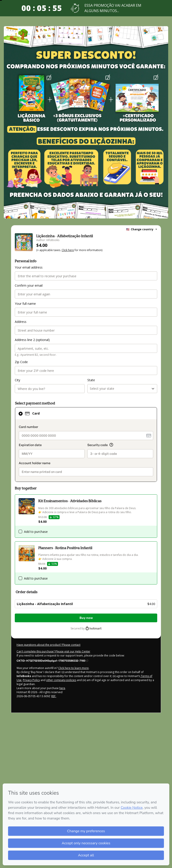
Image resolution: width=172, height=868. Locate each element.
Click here (68, 250)
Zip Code (21, 362)
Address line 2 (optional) (32, 340)
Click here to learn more (73, 668)
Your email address (29, 267)
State (91, 380)
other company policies (61, 680)
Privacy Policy (31, 680)
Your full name (25, 304)
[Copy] (52, 661)
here (62, 688)
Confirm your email (29, 285)
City (17, 380)
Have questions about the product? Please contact (48, 645)
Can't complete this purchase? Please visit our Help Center (53, 651)
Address (21, 322)
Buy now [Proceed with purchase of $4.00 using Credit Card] (86, 618)
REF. (54, 696)
